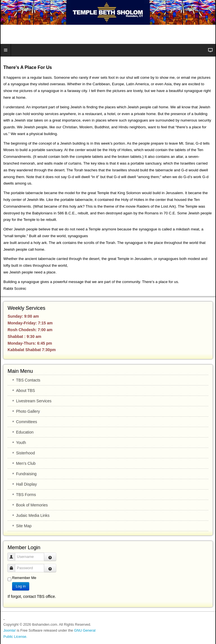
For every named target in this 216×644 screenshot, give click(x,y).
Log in (21, 586)
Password (13, 565)
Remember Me (24, 578)
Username (13, 554)
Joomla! (10, 630)
